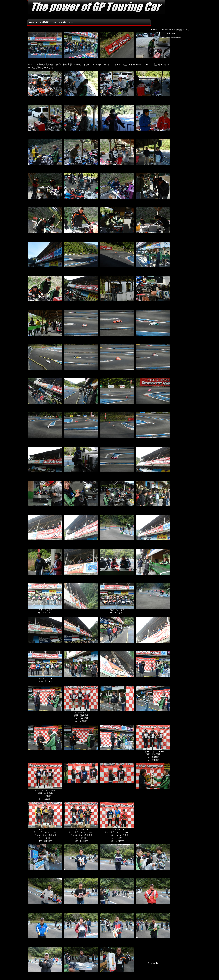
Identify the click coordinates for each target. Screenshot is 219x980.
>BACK (153, 963)
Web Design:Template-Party (171, 37)
